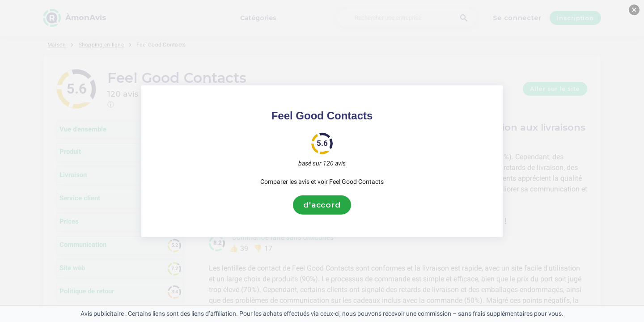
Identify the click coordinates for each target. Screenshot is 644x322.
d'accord (322, 205)
